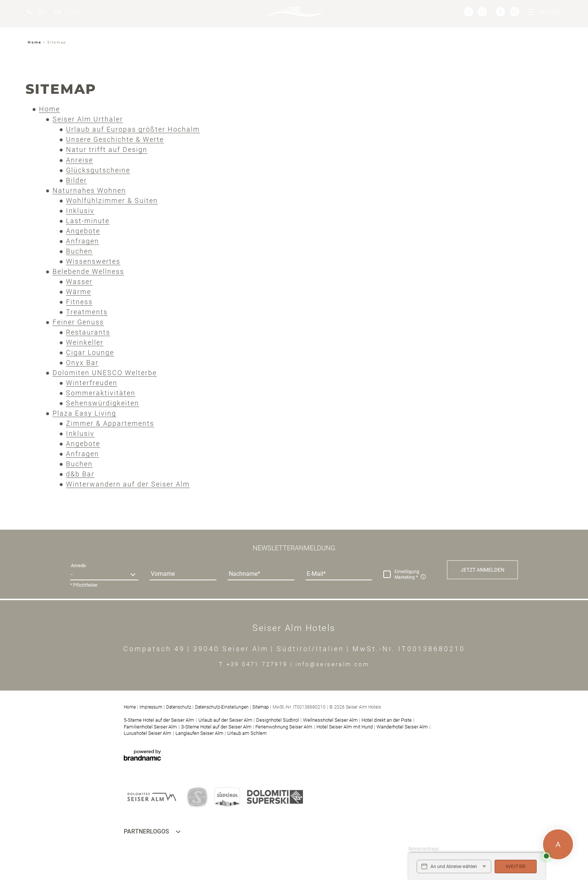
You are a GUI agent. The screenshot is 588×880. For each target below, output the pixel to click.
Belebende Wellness (88, 271)
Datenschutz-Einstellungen (222, 707)
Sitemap (261, 707)
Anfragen (82, 241)
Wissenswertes (93, 261)
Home (35, 42)
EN (76, 12)
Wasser (79, 282)
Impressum (151, 707)
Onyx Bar (82, 363)
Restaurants (88, 332)
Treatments (87, 312)
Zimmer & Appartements (110, 423)
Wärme (79, 292)
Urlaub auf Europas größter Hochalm (133, 129)
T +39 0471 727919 (255, 664)
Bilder (76, 180)
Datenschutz (179, 707)
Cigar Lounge (90, 352)
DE (58, 12)
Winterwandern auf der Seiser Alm (128, 484)
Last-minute (88, 221)
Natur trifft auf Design (107, 149)
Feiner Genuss (78, 322)
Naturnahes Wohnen (89, 190)
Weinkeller (85, 342)
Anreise (79, 160)
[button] (482, 570)
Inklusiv (80, 211)
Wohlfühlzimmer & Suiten (112, 200)
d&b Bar (80, 474)
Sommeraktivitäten (101, 393)
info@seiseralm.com (332, 664)
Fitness (79, 302)
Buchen (79, 251)
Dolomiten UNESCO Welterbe (105, 373)
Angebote (83, 231)
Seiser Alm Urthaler (88, 119)
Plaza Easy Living (84, 413)
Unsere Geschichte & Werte (115, 139)
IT (67, 12)
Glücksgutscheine (98, 170)
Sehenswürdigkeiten (103, 403)
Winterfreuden (92, 383)
